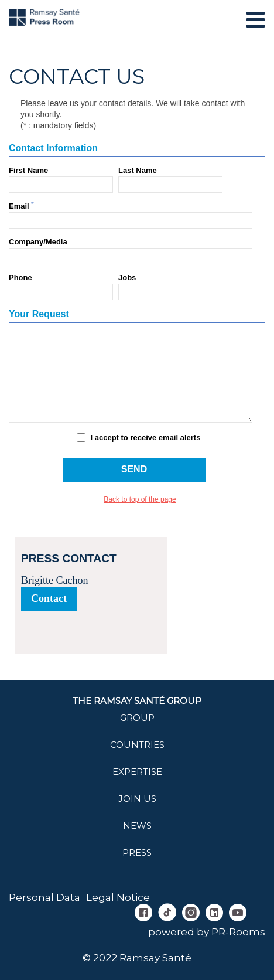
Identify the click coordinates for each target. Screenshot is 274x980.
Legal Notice (118, 897)
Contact (49, 598)
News (137, 826)
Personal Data (44, 897)
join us (137, 799)
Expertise (137, 772)
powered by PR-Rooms (207, 932)
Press (137, 853)
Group (137, 718)
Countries (137, 745)
